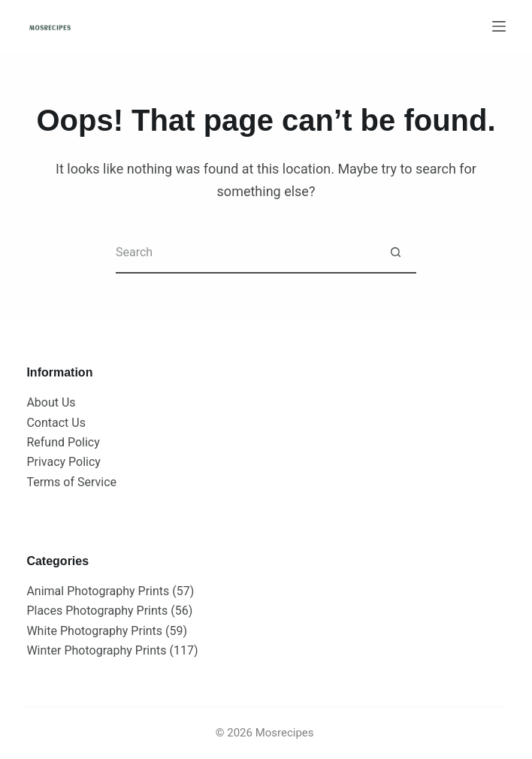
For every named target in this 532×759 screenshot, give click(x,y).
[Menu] (499, 26)
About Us (51, 402)
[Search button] (396, 253)
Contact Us (56, 423)
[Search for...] (245, 253)
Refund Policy (63, 442)
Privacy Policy (63, 462)
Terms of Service (71, 482)
